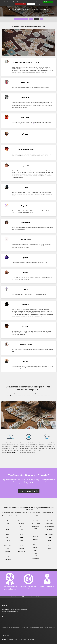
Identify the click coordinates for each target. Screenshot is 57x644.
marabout (26, 19)
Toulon (49, 540)
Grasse (22, 535)
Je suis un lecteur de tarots (29, 491)
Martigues (35, 539)
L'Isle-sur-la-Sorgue (35, 524)
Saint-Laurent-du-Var (49, 521)
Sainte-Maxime (35, 559)
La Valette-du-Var (22, 554)
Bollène (8, 537)
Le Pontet (35, 521)
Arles (8, 529)
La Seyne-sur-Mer (22, 551)
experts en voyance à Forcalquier (31, 124)
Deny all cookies (20, 4)
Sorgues (49, 537)
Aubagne (8, 532)
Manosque (35, 531)
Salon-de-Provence (49, 526)
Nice (35, 550)
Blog (3, 617)
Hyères (22, 537)
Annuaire (4, 609)
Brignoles (8, 543)
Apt (8, 526)
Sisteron (49, 532)
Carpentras (8, 551)
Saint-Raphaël (49, 524)
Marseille (35, 537)
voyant (41, 19)
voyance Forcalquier (6, 631)
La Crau (22, 546)
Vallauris (49, 543)
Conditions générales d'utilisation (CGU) (10, 611)
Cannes (8, 549)
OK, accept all (48, 2)
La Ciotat (22, 543)
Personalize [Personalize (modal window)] (31, 4)
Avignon (8, 535)
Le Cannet (22, 557)
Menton (35, 542)
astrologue (20, 19)
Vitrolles (49, 549)
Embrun (22, 526)
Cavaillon (8, 557)
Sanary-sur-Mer (49, 529)
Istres (22, 540)
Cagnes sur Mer (8, 546)
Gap (22, 532)
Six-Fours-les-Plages (49, 535)
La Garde (22, 549)
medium (31, 19)
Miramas (35, 545)
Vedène (49, 546)
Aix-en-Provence (8, 521)
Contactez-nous (5, 619)
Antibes (8, 524)
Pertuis (35, 556)
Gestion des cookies (6, 615)
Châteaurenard (8, 560)
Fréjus (22, 529)
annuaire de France (12, 452)
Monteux (35, 548)
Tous (15, 19)
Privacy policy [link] (39, 4)
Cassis (8, 554)
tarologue (36, 19)
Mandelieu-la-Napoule (35, 527)
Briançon (8, 540)
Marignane (35, 534)
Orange (35, 553)
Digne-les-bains (22, 521)
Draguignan (22, 524)
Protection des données (7, 613)
